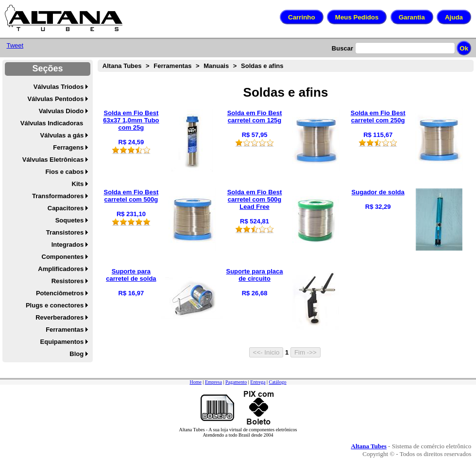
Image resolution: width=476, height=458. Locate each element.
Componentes (63, 257)
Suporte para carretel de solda (131, 275)
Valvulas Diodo (61, 111)
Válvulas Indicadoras (52, 123)
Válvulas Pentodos (56, 99)
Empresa (213, 382)
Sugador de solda (378, 192)
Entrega (258, 382)
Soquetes (70, 220)
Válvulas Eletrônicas (53, 160)
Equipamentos (62, 342)
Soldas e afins (262, 66)
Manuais (216, 66)
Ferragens (68, 147)
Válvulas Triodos (59, 87)
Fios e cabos (64, 172)
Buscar (342, 48)
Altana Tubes (122, 66)
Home (195, 382)
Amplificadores (61, 269)
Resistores (68, 281)
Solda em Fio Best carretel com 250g (378, 117)
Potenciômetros (60, 293)
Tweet (15, 45)
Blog (76, 354)
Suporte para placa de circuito (254, 275)
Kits (78, 184)
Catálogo (277, 382)
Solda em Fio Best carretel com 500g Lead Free (255, 199)
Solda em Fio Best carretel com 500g (131, 196)
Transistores (65, 232)
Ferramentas (65, 330)
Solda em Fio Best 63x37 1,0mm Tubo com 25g (131, 120)
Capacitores (66, 208)
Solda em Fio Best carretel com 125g (255, 117)
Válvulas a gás (62, 135)
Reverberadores (59, 317)
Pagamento (236, 382)
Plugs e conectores (55, 305)
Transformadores (58, 196)
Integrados (68, 245)
